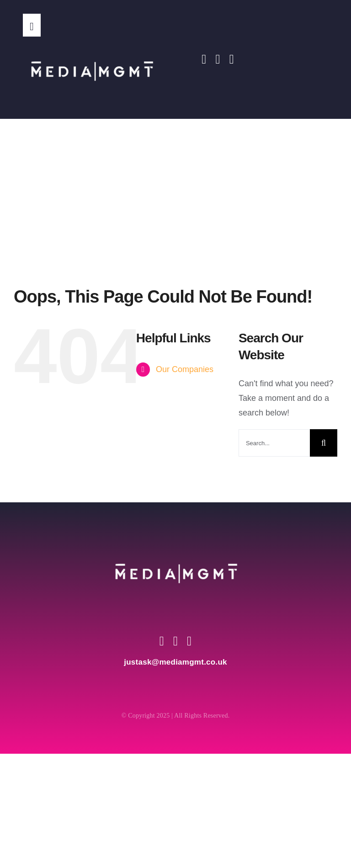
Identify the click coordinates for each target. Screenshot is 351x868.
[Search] (324, 443)
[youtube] (232, 59)
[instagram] (218, 59)
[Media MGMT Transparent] (91, 41)
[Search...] (274, 443)
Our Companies (185, 369)
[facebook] (204, 59)
